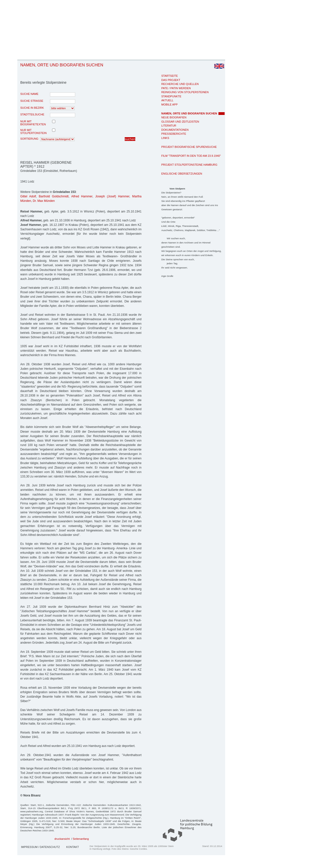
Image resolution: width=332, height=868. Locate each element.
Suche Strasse (32, 101)
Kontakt (73, 847)
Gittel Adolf (28, 196)
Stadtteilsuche (32, 114)
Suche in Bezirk (32, 108)
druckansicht (62, 839)
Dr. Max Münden (44, 201)
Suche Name (29, 94)
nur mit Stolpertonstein (33, 132)
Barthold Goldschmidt (54, 196)
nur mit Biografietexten (33, 123)
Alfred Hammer (82, 196)
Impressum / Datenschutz (40, 847)
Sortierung (29, 139)
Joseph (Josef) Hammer (112, 196)
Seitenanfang (81, 839)
